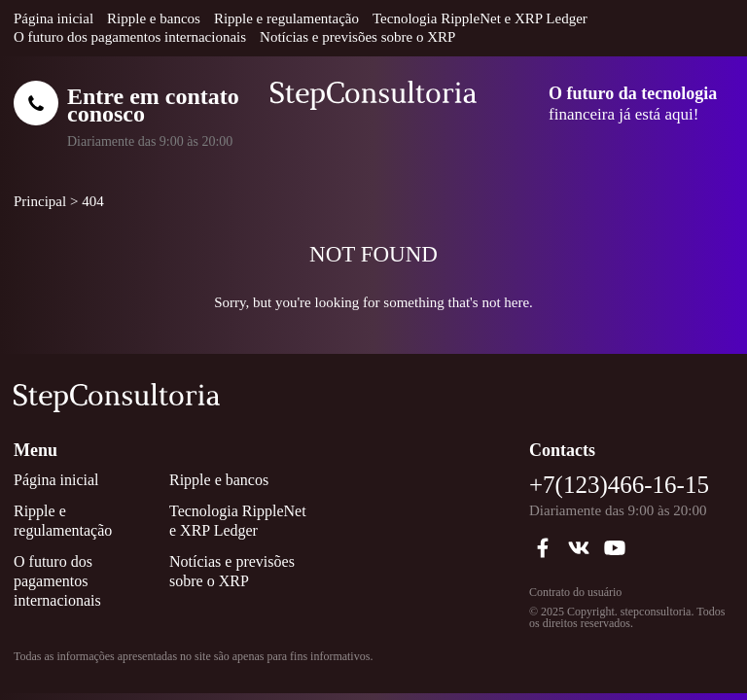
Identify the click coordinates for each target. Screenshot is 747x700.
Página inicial (53, 18)
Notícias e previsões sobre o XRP (357, 37)
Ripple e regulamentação (286, 18)
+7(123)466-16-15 (619, 485)
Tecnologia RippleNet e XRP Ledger (480, 18)
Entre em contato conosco (153, 105)
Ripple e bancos (154, 18)
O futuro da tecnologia (633, 93)
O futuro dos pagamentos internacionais (130, 37)
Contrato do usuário (575, 592)
